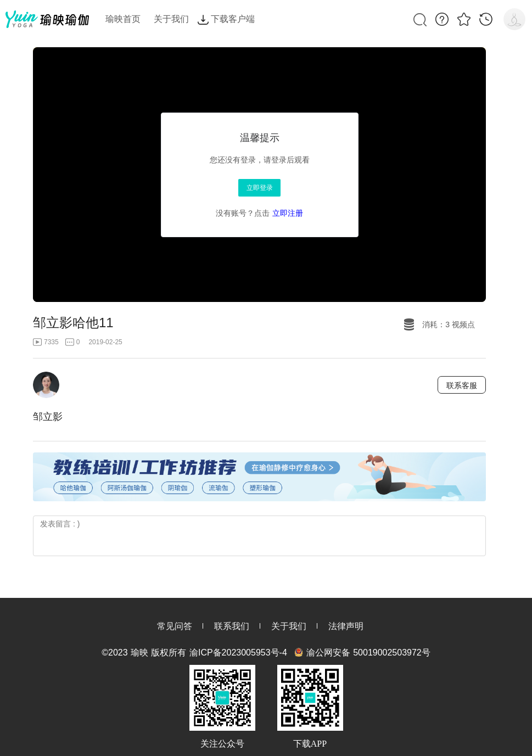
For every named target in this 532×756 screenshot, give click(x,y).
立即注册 (288, 213)
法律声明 (346, 626)
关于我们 (289, 626)
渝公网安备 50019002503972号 (368, 653)
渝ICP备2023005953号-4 (238, 653)
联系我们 (232, 626)
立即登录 (260, 188)
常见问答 (175, 626)
